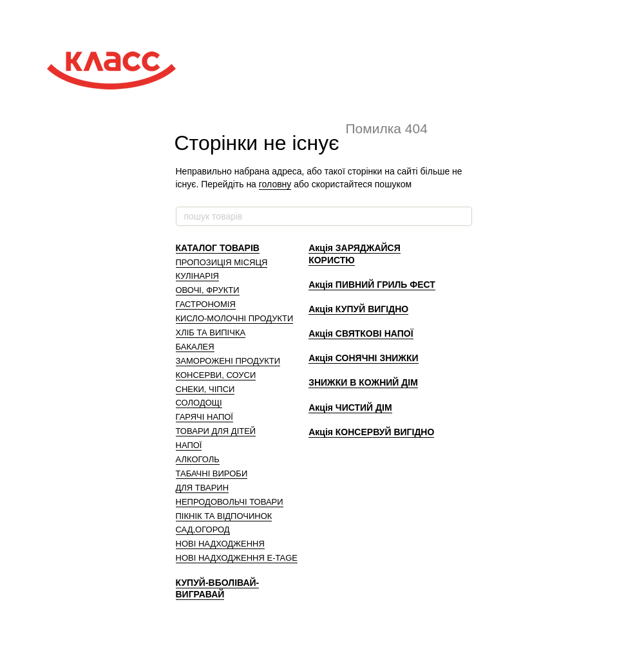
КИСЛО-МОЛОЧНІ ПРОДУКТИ (235, 318)
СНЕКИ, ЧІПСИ (205, 389)
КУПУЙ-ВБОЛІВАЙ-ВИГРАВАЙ (218, 588)
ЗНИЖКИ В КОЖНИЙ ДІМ (363, 382)
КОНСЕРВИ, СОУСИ (216, 375)
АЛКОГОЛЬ (198, 459)
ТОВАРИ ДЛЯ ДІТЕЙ (216, 431)
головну (275, 184)
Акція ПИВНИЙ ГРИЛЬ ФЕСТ (372, 285)
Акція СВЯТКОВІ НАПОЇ (361, 333)
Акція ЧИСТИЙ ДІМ (350, 407)
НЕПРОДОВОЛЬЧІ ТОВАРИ (230, 502)
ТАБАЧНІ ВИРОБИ (212, 473)
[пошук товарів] (462, 216)
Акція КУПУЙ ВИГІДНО (358, 309)
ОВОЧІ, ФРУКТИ (208, 290)
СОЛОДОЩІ (199, 403)
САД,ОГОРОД (203, 529)
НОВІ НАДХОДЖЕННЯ (220, 544)
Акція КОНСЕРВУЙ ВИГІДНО (371, 432)
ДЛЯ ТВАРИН (203, 488)
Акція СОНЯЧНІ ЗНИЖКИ (363, 358)
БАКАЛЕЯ (195, 347)
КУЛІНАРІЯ (197, 276)
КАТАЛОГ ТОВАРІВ (218, 248)
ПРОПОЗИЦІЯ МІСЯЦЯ (222, 262)
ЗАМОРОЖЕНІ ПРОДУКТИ (228, 361)
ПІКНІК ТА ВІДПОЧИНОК (224, 516)
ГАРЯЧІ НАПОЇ (204, 417)
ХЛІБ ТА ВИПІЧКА (211, 332)
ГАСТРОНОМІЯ (206, 304)
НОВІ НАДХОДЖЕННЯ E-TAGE (237, 558)
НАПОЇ (189, 445)
